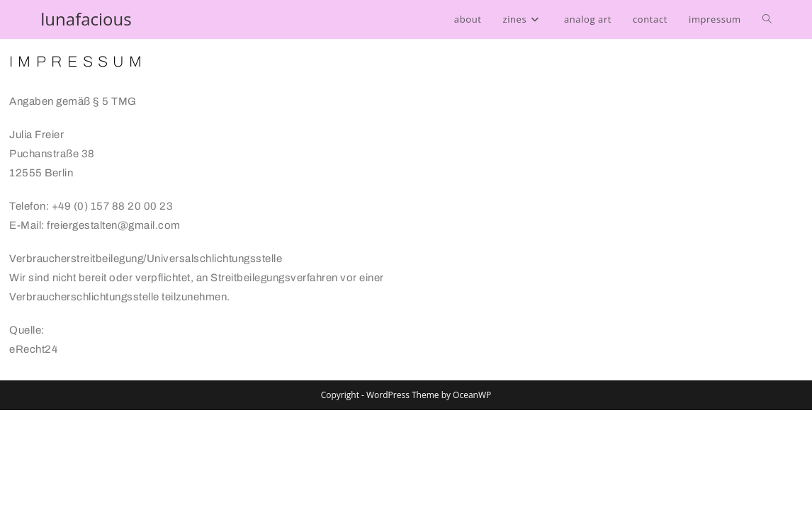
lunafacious (86, 19)
